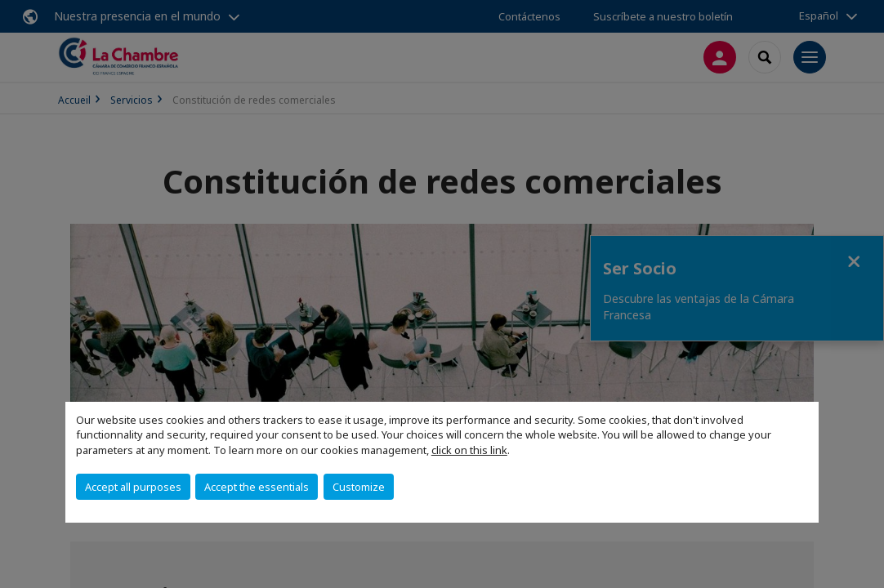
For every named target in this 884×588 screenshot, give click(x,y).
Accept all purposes (133, 487)
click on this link (469, 450)
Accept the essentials (257, 487)
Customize (359, 487)
